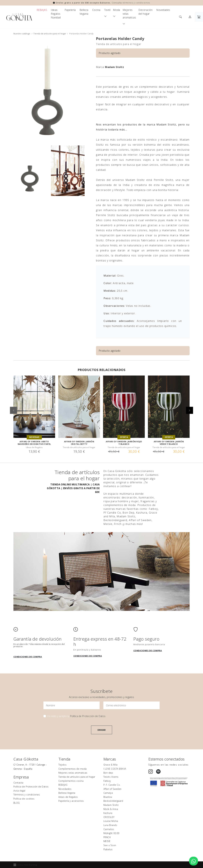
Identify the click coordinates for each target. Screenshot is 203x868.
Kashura (108, 813)
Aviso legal (19, 791)
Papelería (70, 10)
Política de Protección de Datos (88, 716)
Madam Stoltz (114, 67)
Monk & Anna (111, 809)
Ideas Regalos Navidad (56, 14)
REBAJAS (42, 10)
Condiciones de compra (28, 657)
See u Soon (110, 845)
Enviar (102, 730)
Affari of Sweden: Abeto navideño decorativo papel (34, 443)
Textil (107, 10)
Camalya (108, 793)
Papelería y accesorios (71, 801)
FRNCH (107, 837)
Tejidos (62, 765)
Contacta (18, 783)
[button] (190, 410)
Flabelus (108, 849)
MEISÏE (107, 841)
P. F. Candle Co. (112, 785)
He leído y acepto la (76, 716)
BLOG (17, 803)
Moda (117, 10)
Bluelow (108, 797)
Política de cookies (24, 799)
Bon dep (108, 773)
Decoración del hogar (145, 12)
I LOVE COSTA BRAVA (115, 769)
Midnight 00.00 (111, 833)
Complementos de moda (73, 769)
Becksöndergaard (113, 801)
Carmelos (109, 829)
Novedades (163, 10)
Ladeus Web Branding (27, 865)
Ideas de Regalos (68, 797)
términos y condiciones (136, 3)
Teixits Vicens (111, 777)
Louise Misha (111, 821)
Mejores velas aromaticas (129, 14)
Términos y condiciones (27, 795)
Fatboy (107, 781)
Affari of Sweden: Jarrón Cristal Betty (79, 443)
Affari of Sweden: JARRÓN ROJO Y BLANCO (124, 443)
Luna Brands (110, 825)
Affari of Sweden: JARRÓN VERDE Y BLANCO (169, 443)
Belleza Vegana (84, 12)
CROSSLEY (109, 817)
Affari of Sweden (112, 789)
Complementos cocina (71, 781)
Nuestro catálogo (22, 34)
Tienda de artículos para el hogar (50, 34)
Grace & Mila (110, 765)
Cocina (96, 10)
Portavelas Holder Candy (120, 38)
